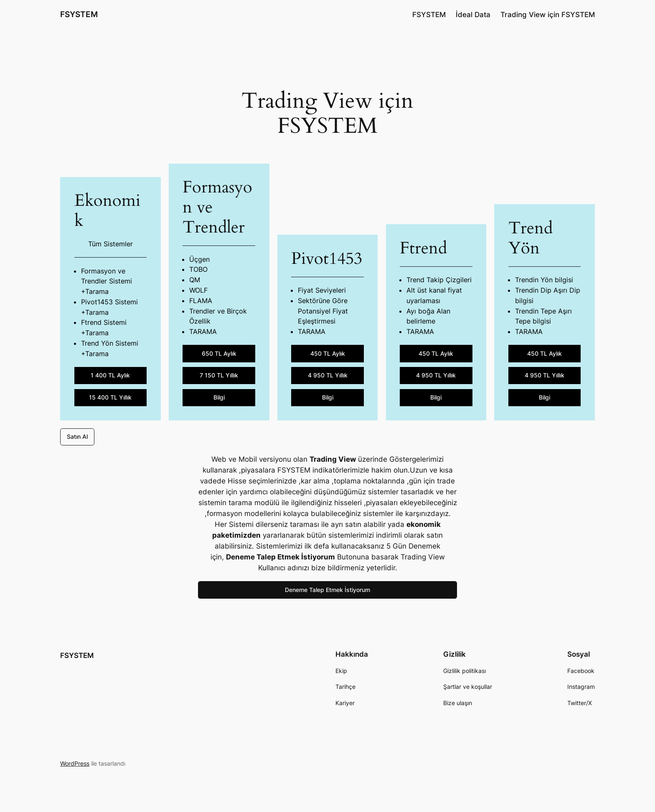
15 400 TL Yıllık (110, 397)
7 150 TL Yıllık (219, 375)
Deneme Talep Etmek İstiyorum (327, 590)
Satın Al (77, 436)
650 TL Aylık (219, 353)
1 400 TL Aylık (110, 375)
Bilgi (219, 397)
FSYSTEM (79, 14)
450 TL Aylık (328, 353)
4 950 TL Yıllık (328, 375)
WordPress (75, 763)
